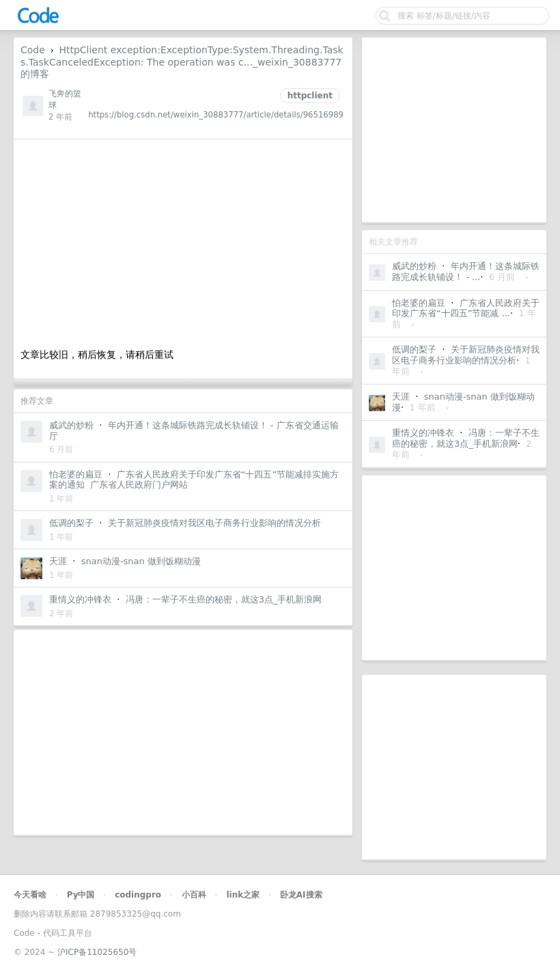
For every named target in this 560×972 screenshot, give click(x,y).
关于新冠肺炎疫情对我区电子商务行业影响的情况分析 (466, 355)
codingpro (138, 895)
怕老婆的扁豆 (419, 303)
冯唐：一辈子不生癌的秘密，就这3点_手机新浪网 (466, 438)
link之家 (243, 895)
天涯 (401, 397)
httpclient (310, 96)
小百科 (194, 895)
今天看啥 (30, 895)
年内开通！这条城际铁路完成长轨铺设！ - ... (466, 272)
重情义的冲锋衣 (423, 433)
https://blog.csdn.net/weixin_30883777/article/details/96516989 (216, 115)
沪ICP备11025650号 (97, 952)
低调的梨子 (414, 349)
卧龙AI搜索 (301, 895)
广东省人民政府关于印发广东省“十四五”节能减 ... (466, 308)
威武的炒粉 (414, 266)
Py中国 (81, 895)
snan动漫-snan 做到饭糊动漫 (141, 561)
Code (33, 50)
